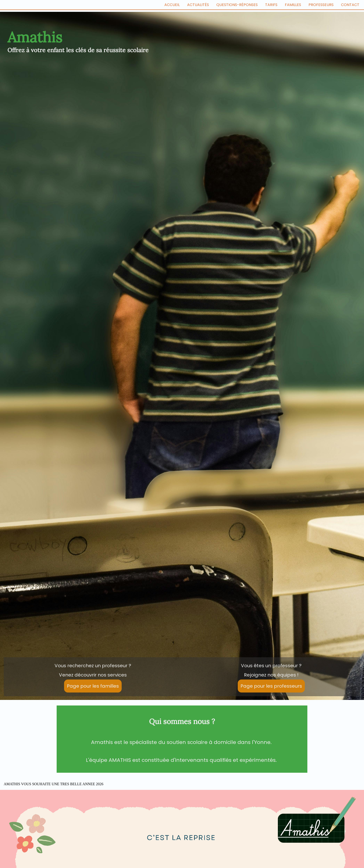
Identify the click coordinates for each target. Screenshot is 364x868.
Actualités (198, 5)
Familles (293, 5)
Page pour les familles (93, 686)
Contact (350, 5)
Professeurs (321, 5)
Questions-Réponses (237, 5)
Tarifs (271, 5)
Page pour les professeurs (271, 686)
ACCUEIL (172, 5)
